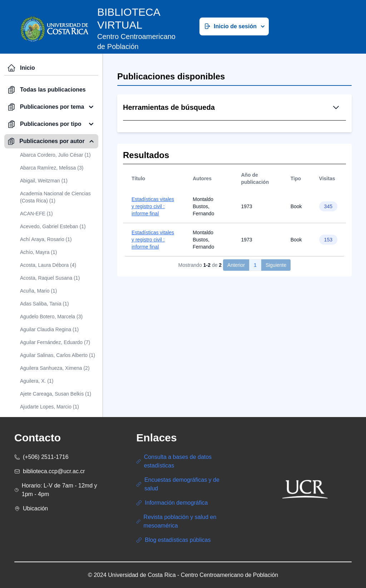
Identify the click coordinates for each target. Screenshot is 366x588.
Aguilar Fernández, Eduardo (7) (55, 342)
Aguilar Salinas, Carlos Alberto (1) (58, 355)
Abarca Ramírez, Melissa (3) (52, 168)
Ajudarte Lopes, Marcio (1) (50, 407)
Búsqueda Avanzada (263, 145)
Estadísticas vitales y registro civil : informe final (153, 259)
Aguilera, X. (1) (37, 381)
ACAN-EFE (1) (36, 214)
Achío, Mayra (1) (38, 252)
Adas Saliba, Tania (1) (44, 304)
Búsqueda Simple (202, 145)
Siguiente (276, 318)
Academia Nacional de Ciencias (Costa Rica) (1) (55, 197)
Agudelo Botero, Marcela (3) (51, 317)
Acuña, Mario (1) (38, 291)
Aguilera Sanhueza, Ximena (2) (55, 368)
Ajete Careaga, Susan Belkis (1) (56, 394)
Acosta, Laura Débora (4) (48, 265)
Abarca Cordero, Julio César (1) (55, 155)
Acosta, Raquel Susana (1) (50, 278)
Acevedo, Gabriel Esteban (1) (53, 226)
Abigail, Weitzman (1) (44, 181)
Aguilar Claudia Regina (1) (49, 329)
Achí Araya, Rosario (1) (46, 239)
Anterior (236, 318)
